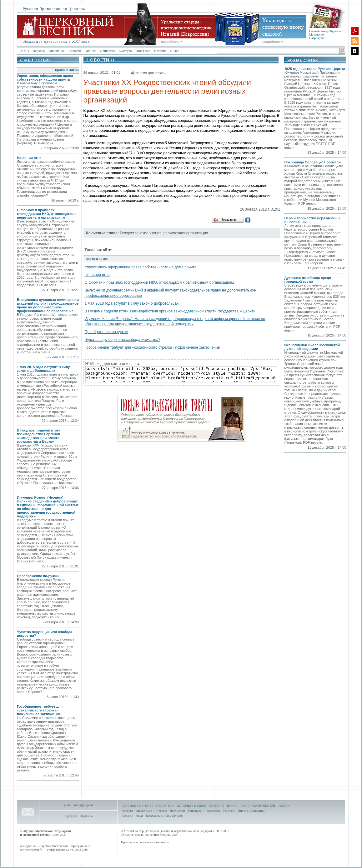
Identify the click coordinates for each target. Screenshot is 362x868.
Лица (139, 816)
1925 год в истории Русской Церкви (314, 69)
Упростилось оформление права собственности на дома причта (45, 77)
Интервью (143, 51)
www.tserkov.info (31, 850)
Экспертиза (257, 811)
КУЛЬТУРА (216, 806)
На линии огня (29, 158)
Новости (74, 51)
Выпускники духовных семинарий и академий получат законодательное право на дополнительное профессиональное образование (48, 305)
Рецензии (229, 811)
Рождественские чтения (141, 233)
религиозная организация (186, 233)
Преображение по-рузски (38, 576)
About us (127, 816)
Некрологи (213, 811)
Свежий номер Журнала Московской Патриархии (325, 35)
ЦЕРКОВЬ (146, 806)
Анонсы (90, 51)
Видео (175, 51)
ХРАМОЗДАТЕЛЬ (264, 806)
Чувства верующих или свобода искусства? (123, 340)
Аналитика (56, 51)
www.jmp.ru (28, 846)
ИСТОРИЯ (184, 806)
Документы (177, 811)
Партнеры (153, 816)
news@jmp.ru (83, 805)
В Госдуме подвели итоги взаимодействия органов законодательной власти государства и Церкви (39, 436)
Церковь (39, 51)
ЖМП (25, 51)
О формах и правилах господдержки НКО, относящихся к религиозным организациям (47, 214)
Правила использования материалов (145, 842)
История (160, 51)
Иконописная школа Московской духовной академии (312, 347)
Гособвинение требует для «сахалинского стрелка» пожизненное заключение (40, 710)
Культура (125, 51)
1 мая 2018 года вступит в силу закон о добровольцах (43, 369)
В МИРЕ (200, 806)
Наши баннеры (173, 816)
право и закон (67, 70)
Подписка (86, 816)
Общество (107, 51)
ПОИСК (284, 806)
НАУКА (232, 806)
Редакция (70, 816)
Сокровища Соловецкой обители (312, 162)
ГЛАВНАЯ (129, 806)
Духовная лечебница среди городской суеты (308, 280)
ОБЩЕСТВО (165, 806)
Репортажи (195, 811)
